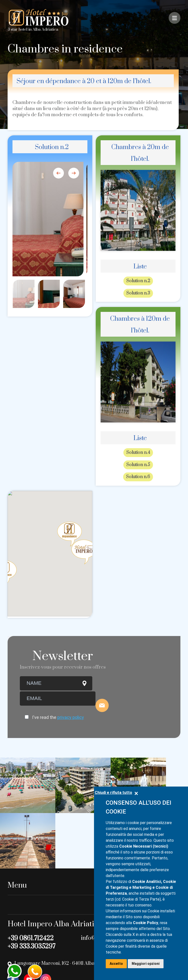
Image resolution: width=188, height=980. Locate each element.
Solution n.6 (138, 476)
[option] (48, 219)
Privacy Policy (21, 961)
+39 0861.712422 (31, 874)
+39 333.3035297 (31, 882)
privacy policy (71, 717)
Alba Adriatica (45, 29)
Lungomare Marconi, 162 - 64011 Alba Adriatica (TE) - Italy (77, 899)
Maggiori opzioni (146, 964)
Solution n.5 (138, 464)
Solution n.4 (138, 452)
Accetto (116, 964)
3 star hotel (18, 29)
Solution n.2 (138, 281)
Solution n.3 (138, 293)
